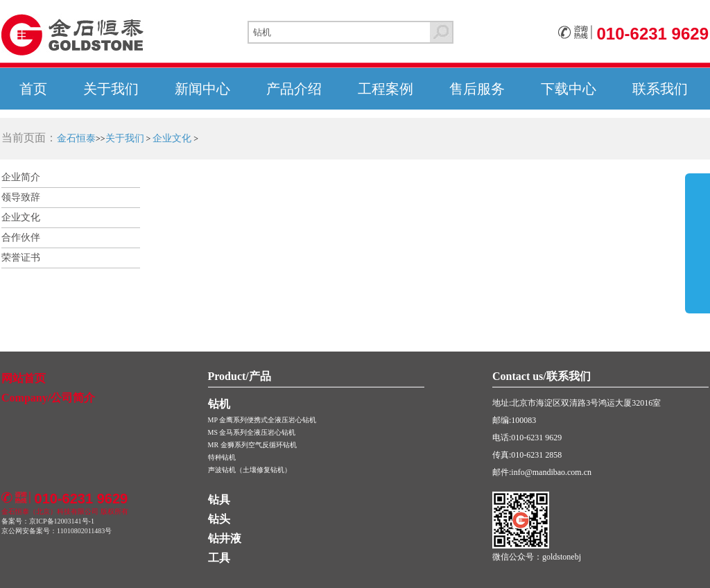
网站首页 (24, 378)
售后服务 (477, 89)
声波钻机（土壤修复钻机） (250, 470)
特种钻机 (222, 457)
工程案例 (386, 89)
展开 (698, 258)
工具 (219, 558)
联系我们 (660, 89)
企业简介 (21, 177)
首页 (33, 89)
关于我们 (111, 89)
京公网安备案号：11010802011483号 (57, 531)
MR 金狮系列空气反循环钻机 (252, 445)
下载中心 (569, 89)
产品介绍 (294, 89)
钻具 (219, 500)
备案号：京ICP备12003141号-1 (48, 521)
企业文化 (172, 138)
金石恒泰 (76, 138)
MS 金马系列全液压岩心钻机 (252, 432)
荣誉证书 (21, 258)
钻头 (219, 519)
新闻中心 (202, 89)
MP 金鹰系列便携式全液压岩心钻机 (262, 420)
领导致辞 (21, 197)
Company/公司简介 (48, 398)
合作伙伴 (21, 237)
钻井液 (225, 538)
